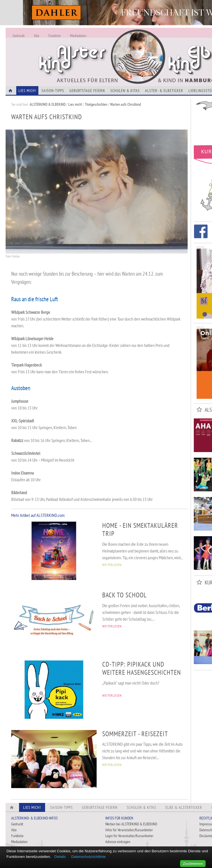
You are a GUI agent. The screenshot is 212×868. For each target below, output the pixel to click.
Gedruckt (19, 36)
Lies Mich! (27, 91)
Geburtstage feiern (87, 91)
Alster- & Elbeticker (164, 91)
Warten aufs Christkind (125, 104)
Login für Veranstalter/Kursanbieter (129, 836)
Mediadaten (78, 36)
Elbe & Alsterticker (184, 807)
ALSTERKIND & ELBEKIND (48, 104)
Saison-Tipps (53, 91)
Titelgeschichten (96, 104)
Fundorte (55, 36)
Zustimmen (193, 863)
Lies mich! (75, 104)
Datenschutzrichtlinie (88, 857)
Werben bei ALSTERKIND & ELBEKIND (131, 824)
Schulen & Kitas (125, 91)
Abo (37, 36)
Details (60, 857)
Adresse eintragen (118, 842)
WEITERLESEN (112, 565)
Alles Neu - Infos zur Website (98, 50)
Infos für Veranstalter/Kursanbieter (129, 830)
